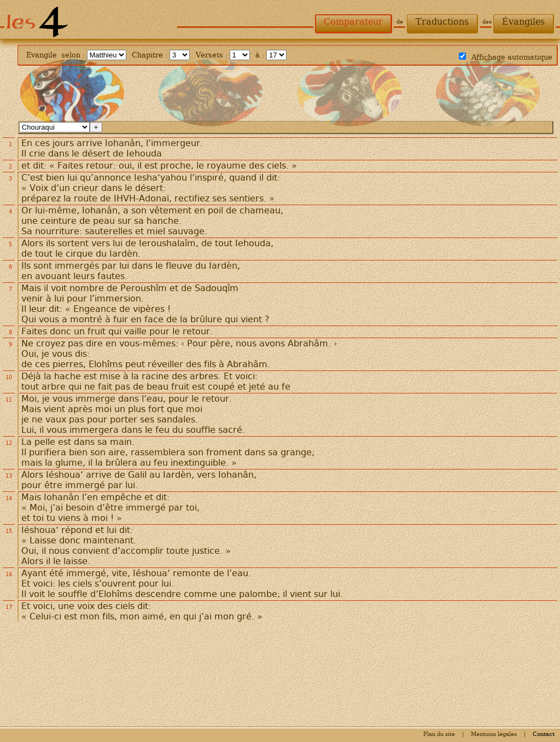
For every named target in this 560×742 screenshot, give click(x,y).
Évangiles (523, 22)
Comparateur (353, 22)
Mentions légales (494, 734)
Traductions (442, 22)
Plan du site (439, 734)
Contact (544, 734)
